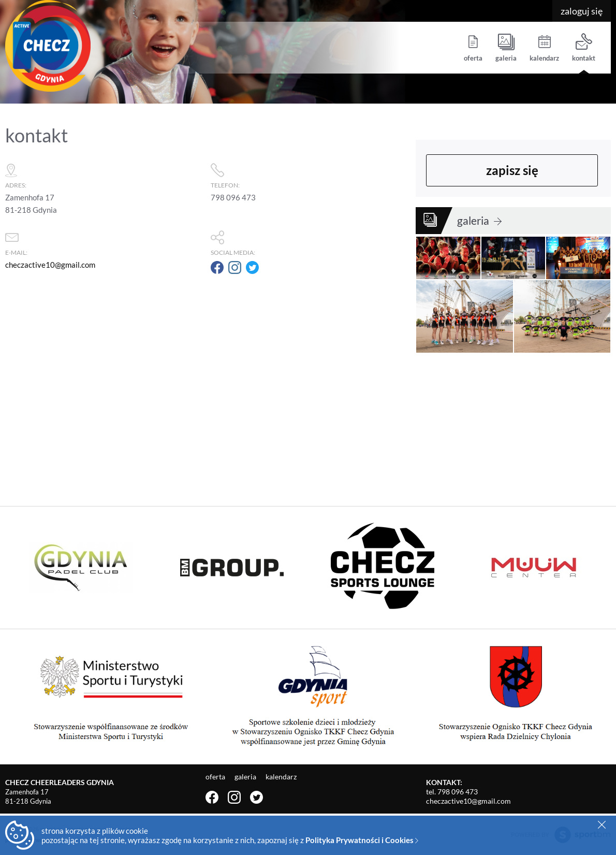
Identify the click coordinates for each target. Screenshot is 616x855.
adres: (103, 174)
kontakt (584, 48)
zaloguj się (582, 11)
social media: (308, 241)
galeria (506, 48)
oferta (473, 48)
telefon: (308, 174)
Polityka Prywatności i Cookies (362, 840)
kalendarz (544, 48)
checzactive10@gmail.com (50, 265)
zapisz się (512, 170)
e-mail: (103, 241)
